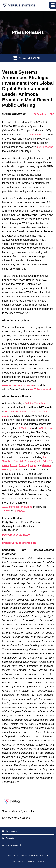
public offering (45, 147)
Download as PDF (44, 114)
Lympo (32, 465)
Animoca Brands (37, 135)
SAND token (45, 428)
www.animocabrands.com (17, 507)
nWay (5, 465)
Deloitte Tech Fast (35, 403)
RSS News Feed (13, 845)
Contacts (10, 838)
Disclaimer (30, 861)
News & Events (28, 58)
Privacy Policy (17, 861)
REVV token (25, 428)
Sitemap (42, 861)
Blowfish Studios (23, 461)
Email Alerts (11, 831)
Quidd (38, 461)
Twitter (6, 511)
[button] (52, 5)
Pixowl (14, 465)
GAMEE (47, 461)
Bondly (23, 465)
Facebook (19, 511)
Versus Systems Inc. (22, 855)
